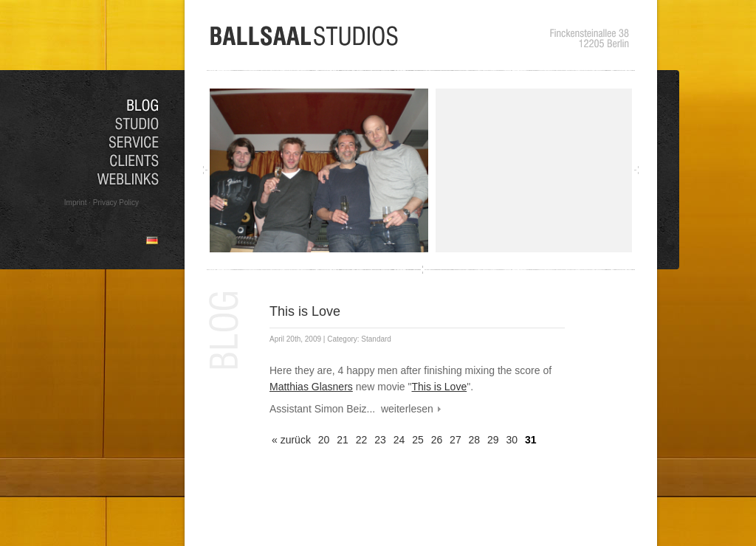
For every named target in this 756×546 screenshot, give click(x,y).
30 (512, 440)
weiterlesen (407, 409)
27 (456, 440)
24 (399, 440)
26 (437, 440)
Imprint (76, 203)
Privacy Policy (116, 203)
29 (493, 440)
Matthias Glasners (311, 387)
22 (362, 440)
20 (324, 440)
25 (418, 440)
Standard (376, 339)
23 (380, 440)
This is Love (305, 311)
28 (475, 440)
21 (343, 440)
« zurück (291, 440)
